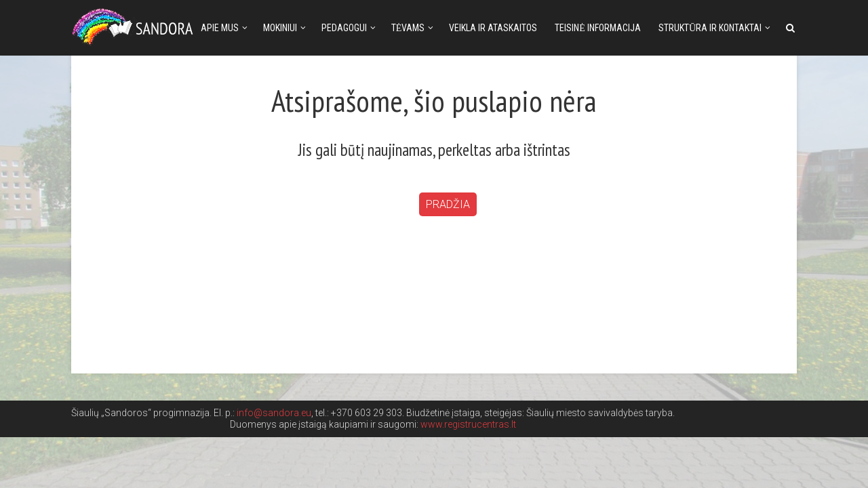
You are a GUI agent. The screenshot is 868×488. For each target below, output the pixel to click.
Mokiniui (280, 28)
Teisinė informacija (598, 28)
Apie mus (220, 28)
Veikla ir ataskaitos (493, 28)
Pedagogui (344, 28)
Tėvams (408, 28)
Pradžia (448, 204)
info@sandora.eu (274, 413)
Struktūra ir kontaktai (710, 28)
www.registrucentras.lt (468, 424)
